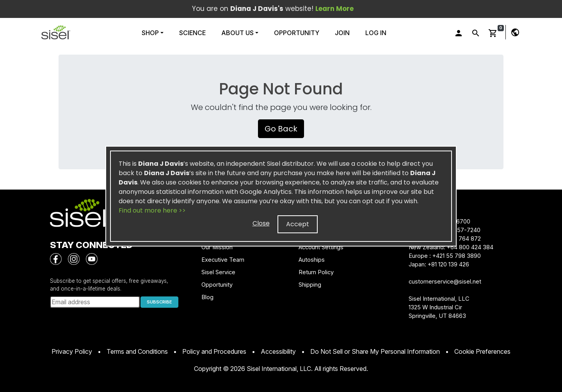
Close (261, 223)
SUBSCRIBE (159, 302)
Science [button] (192, 33)
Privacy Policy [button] (72, 351)
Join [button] (342, 33)
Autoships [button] (312, 260)
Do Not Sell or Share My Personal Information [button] (375, 351)
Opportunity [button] (297, 33)
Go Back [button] (281, 129)
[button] (56, 32)
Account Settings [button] (321, 247)
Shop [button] (151, 33)
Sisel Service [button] (218, 272)
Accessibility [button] (278, 351)
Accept (298, 224)
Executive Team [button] (223, 260)
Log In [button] (376, 33)
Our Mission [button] (217, 247)
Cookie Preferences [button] (482, 351)
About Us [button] (237, 33)
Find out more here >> (152, 210)
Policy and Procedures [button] (214, 351)
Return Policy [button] (316, 272)
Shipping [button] (310, 285)
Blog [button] (207, 297)
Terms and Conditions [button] (137, 351)
